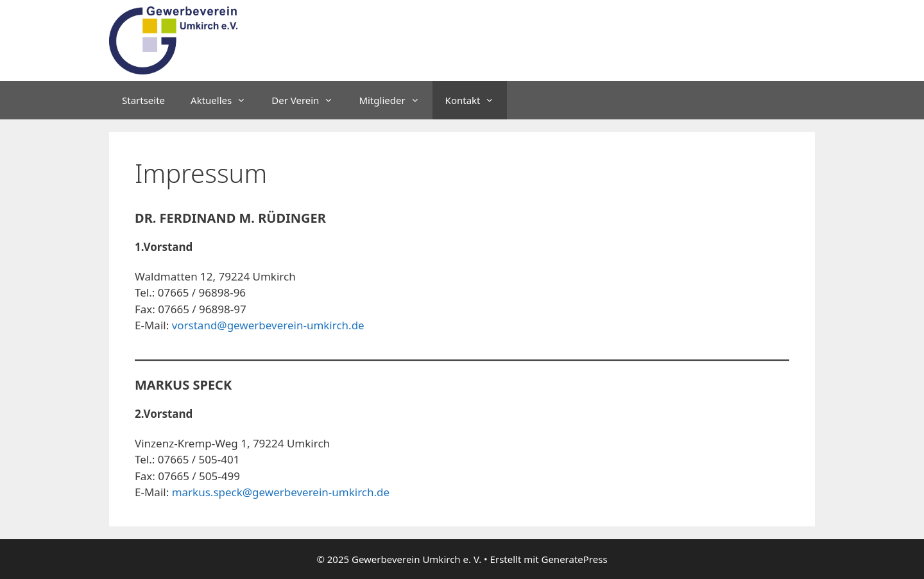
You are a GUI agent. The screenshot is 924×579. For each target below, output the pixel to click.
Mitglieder (395, 100)
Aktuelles (225, 100)
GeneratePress (574, 559)
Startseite (143, 100)
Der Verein (309, 100)
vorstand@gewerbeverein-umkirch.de (268, 325)
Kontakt (476, 100)
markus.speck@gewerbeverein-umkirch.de (281, 492)
